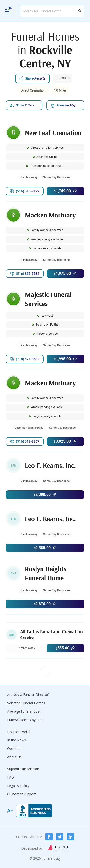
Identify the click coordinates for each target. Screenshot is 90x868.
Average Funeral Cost (24, 711)
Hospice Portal (19, 732)
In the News (17, 740)
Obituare (14, 748)
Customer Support (21, 794)
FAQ (11, 777)
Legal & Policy (18, 786)
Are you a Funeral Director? (28, 695)
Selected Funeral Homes (26, 703)
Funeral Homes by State (26, 720)
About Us (14, 757)
